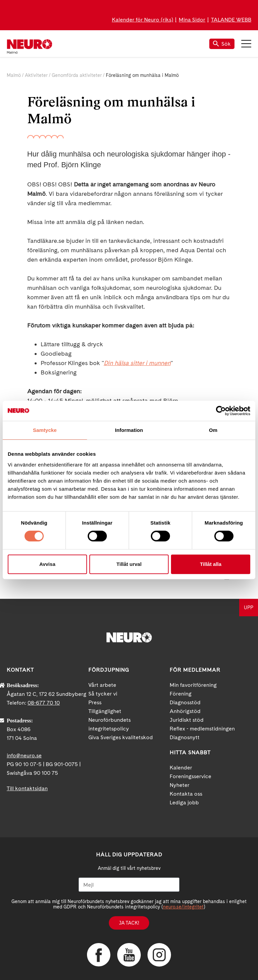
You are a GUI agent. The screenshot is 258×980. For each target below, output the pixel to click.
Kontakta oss (186, 794)
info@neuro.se (24, 755)
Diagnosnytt (185, 737)
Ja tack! (129, 923)
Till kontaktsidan (27, 788)
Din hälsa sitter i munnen (137, 363)
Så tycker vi (103, 694)
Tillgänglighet (105, 711)
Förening (181, 694)
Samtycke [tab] (45, 430)
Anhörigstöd (185, 711)
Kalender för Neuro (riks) (143, 20)
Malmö (14, 75)
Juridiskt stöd (187, 720)
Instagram (159, 955)
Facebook (99, 955)
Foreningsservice (190, 776)
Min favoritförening (193, 685)
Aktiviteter (36, 75)
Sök (222, 44)
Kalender (181, 768)
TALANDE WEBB (231, 20)
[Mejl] (129, 885)
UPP (249, 608)
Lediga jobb (184, 803)
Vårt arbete (102, 685)
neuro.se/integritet (183, 907)
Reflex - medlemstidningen (202, 729)
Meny (246, 44)
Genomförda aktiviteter (77, 75)
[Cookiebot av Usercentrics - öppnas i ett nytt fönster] (221, 411)
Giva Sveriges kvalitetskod (121, 737)
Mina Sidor (192, 20)
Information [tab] (129, 430)
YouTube (129, 955)
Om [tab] (213, 430)
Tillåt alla (211, 564)
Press (95, 702)
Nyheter (180, 785)
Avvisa (47, 564)
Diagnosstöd (185, 702)
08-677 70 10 (44, 703)
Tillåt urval (129, 564)
